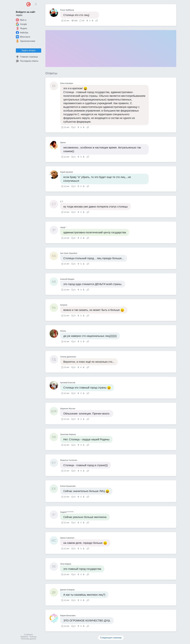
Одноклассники (25, 41)
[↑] (88, 21)
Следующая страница (111, 638)
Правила (24, 637)
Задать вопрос (28, 50)
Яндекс (22, 28)
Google (21, 24)
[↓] (92, 21)
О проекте (28, 635)
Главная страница (27, 57)
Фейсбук (22, 33)
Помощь (33, 637)
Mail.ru (21, 20)
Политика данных (28, 639)
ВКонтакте (23, 37)
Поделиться (97, 20)
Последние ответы (27, 61)
